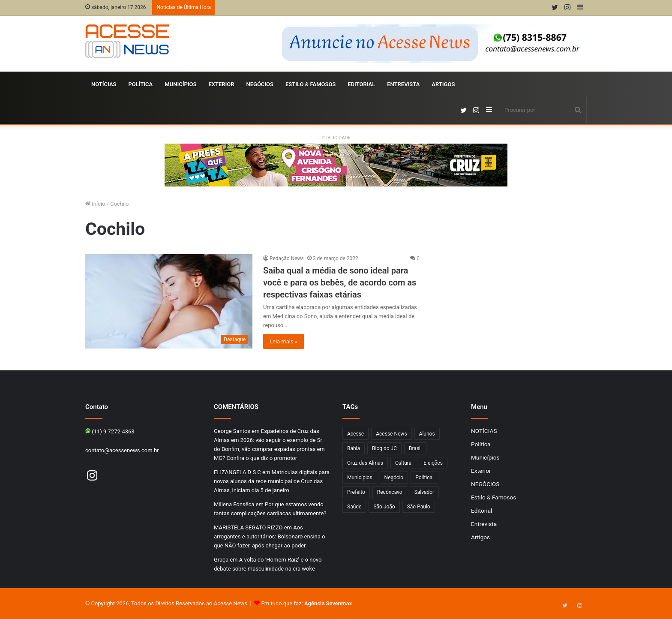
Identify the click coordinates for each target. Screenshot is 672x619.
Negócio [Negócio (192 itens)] (394, 478)
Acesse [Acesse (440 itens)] (355, 434)
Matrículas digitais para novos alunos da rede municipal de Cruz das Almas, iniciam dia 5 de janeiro (272, 481)
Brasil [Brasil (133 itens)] (415, 448)
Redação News (287, 258)
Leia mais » (283, 341)
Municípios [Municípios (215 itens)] (360, 478)
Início (95, 204)
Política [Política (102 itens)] (424, 478)
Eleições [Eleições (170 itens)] (433, 463)
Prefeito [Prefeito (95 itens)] (356, 492)
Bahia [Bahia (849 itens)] (354, 448)
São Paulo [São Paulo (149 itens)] (419, 507)
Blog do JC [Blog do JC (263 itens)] (384, 448)
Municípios (180, 84)
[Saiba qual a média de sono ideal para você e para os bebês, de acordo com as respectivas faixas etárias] (169, 301)
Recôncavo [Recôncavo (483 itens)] (390, 492)
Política (141, 84)
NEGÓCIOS (260, 84)
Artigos (443, 84)
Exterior (221, 84)
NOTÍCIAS (104, 84)
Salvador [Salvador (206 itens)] (424, 492)
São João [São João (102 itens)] (384, 507)
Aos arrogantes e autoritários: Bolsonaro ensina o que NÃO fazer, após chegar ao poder (269, 536)
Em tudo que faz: (306, 603)
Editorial (361, 84)
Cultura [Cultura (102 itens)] (403, 463)
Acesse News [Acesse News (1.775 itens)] (391, 434)
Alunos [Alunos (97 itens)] (427, 434)
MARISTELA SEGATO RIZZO (248, 527)
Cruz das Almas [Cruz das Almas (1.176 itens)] (365, 463)
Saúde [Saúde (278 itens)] (354, 507)
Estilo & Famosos (310, 84)
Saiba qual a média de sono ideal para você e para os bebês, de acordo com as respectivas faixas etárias (340, 282)
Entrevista (403, 84)
